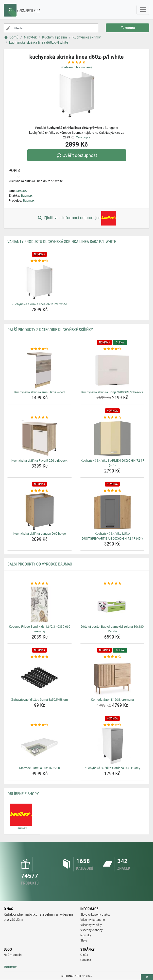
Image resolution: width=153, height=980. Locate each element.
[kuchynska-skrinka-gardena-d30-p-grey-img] (112, 746)
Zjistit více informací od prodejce (76, 218)
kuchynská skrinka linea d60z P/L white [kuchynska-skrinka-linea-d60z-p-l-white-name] (39, 304)
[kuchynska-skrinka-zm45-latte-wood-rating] (40, 349)
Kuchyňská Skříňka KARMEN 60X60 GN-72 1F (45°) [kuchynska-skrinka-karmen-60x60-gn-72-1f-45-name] (112, 463)
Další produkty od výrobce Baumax (40, 564)
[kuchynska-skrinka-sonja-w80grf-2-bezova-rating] (112, 349)
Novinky (86, 935)
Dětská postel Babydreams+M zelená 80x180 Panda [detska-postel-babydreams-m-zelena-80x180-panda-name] (112, 629)
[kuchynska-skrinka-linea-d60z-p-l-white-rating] (40, 261)
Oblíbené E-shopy (23, 794)
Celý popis (83, 137)
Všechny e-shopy (92, 930)
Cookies (86, 960)
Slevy (84, 941)
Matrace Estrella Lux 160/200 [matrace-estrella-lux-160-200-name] (40, 768)
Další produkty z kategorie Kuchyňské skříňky (50, 330)
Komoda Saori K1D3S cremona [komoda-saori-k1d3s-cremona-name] (112, 700)
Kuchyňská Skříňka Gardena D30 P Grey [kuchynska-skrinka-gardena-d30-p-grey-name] (112, 768)
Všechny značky (91, 925)
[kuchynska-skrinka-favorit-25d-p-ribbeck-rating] (40, 417)
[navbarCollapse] (143, 10)
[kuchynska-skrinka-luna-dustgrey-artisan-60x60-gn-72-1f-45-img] (112, 511)
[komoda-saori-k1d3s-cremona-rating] (112, 657)
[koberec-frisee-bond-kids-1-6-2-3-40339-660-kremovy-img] (40, 604)
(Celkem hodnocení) (77, 67)
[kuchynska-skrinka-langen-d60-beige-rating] (40, 491)
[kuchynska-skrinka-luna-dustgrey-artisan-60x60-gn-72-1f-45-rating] (112, 491)
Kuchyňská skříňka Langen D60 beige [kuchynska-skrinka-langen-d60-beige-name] (40, 534)
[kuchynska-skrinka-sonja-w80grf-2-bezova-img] (112, 370)
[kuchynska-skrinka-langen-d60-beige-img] (40, 511)
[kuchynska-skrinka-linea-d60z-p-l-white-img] (40, 282)
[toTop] (147, 977)
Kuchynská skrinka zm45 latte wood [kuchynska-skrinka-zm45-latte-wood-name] (39, 392)
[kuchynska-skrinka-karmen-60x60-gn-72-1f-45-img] (112, 438)
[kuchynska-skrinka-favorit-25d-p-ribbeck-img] (40, 438)
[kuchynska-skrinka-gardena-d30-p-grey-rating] (112, 725)
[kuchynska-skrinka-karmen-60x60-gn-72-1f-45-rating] (112, 417)
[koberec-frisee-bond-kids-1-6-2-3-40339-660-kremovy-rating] (40, 584)
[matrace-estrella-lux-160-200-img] (40, 746)
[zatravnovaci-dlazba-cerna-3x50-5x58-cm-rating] (40, 657)
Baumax (27, 196)
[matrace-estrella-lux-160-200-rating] (40, 725)
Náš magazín (13, 955)
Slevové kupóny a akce (95, 915)
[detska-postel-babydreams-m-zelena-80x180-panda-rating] (112, 584)
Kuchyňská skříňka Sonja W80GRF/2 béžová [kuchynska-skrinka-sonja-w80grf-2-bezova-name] (112, 392)
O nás (84, 955)
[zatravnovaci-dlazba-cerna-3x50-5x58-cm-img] (40, 678)
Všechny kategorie (93, 920)
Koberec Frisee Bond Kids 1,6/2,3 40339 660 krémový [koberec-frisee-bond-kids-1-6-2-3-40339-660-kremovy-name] (40, 629)
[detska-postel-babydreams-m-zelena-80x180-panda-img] (112, 604)
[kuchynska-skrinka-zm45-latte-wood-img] (40, 370)
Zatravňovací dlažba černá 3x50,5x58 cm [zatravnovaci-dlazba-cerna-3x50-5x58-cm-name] (40, 700)
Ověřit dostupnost (76, 155)
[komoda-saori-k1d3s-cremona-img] (112, 678)
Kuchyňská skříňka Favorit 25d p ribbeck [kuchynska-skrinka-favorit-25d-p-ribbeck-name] (39, 461)
